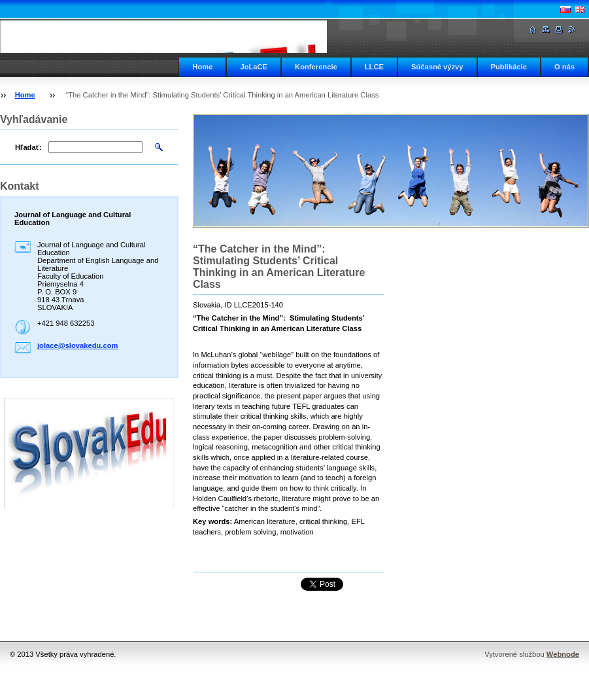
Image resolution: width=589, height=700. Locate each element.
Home (202, 67)
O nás (564, 67)
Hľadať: (28, 147)
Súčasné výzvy (437, 67)
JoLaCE (254, 67)
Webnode (563, 654)
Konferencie (316, 67)
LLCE (374, 67)
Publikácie (509, 67)
